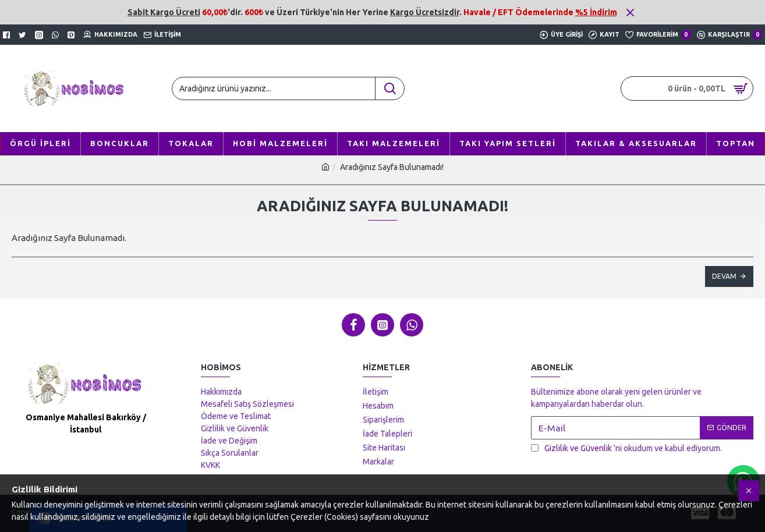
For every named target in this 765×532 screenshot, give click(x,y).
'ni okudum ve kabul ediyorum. (626, 448)
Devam (724, 276)
